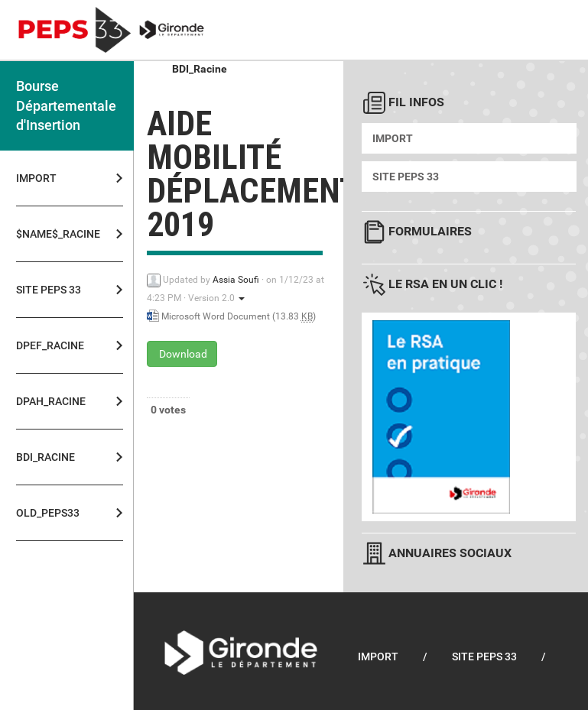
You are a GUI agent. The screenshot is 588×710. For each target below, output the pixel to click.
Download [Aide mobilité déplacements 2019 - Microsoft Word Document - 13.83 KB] (182, 354)
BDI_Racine (45, 457)
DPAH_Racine (51, 401)
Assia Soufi (236, 280)
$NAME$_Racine (54, 234)
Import (36, 178)
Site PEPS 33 (49, 290)
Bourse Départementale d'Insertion (66, 105)
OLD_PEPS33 (48, 513)
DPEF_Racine (50, 345)
